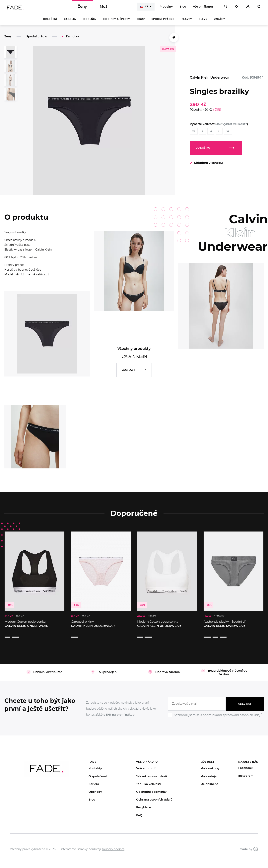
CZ (144, 8)
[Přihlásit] (248, 8)
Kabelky (70, 22)
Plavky (187, 22)
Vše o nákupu (203, 8)
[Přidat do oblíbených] (174, 40)
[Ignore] (216, 713)
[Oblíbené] (237, 8)
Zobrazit (129, 373)
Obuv (141, 22)
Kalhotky (72, 39)
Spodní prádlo (163, 22)
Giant (256, 844)
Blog (183, 8)
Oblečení (50, 22)
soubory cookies (113, 844)
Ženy (82, 8)
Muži (104, 8)
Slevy (203, 22)
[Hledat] (225, 8)
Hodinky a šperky (117, 22)
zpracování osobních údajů (243, 710)
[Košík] (259, 8)
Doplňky (90, 22)
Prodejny (166, 8)
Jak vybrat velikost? (232, 127)
